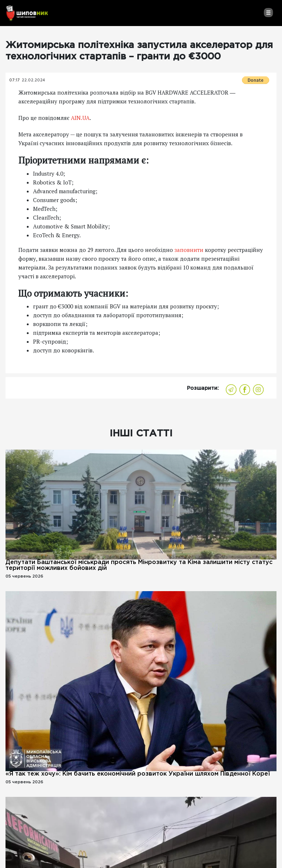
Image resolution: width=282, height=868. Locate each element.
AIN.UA (80, 118)
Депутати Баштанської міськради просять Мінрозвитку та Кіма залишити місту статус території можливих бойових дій (139, 565)
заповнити (189, 250)
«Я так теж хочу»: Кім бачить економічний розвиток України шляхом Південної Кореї (138, 774)
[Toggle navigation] (268, 12)
